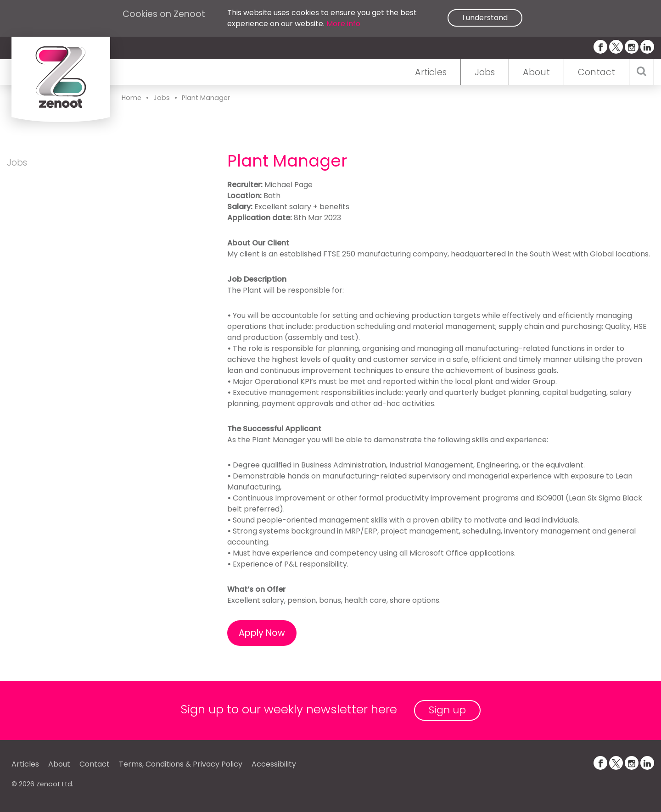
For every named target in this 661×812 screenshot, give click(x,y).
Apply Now (262, 633)
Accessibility (274, 764)
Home (132, 98)
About (536, 72)
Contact (597, 72)
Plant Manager (206, 98)
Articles (431, 72)
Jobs (485, 72)
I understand (485, 18)
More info (343, 24)
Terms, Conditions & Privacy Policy (181, 764)
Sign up (447, 710)
